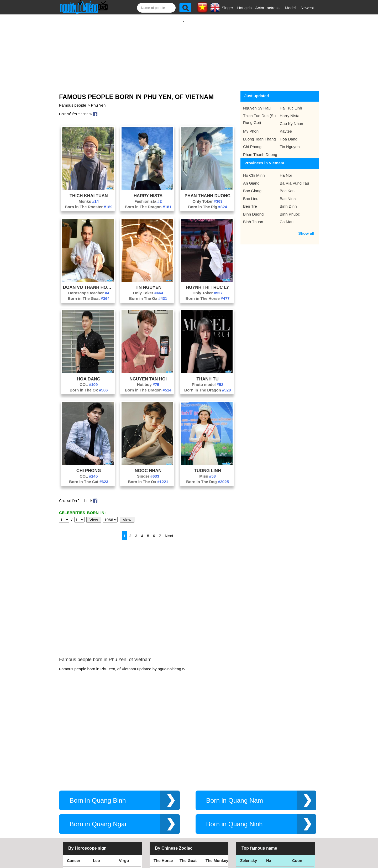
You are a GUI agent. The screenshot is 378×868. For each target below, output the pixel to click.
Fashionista (148, 196)
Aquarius (101, 800)
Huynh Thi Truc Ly (207, 282)
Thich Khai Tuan (89, 190)
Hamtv (272, 812)
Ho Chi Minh (254, 170)
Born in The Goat (89, 293)
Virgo (124, 777)
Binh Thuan (253, 216)
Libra (72, 788)
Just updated (257, 90)
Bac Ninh (288, 193)
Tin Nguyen (148, 282)
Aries (72, 812)
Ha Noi (286, 170)
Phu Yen (98, 100)
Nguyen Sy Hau (257, 103)
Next (169, 530)
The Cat (161, 812)
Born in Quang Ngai (98, 740)
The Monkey (217, 777)
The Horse (163, 777)
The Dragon (190, 812)
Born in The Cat (89, 476)
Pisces (125, 800)
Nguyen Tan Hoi (148, 374)
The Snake (215, 812)
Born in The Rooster (89, 202)
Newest (307, 8)
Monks (89, 196)
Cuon (297, 777)
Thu (296, 788)
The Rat (161, 800)
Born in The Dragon (148, 202)
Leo (96, 777)
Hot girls (245, 8)
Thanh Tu (207, 374)
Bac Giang (252, 185)
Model (290, 8)
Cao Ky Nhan (292, 118)
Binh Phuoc (290, 209)
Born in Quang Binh (98, 716)
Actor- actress (267, 8)
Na (269, 777)
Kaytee (286, 126)
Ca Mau (287, 216)
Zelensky (249, 777)
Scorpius (101, 788)
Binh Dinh (288, 201)
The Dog (187, 788)
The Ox (186, 800)
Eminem (248, 800)
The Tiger (214, 800)
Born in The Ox (148, 293)
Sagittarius (129, 788)
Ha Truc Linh (291, 103)
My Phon (251, 126)
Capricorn (76, 800)
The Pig (213, 788)
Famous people (73, 100)
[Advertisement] (183, 49)
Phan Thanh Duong (208, 190)
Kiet (244, 812)
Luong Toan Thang (259, 134)
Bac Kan (287, 185)
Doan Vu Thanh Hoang (89, 282)
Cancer (74, 777)
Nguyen (299, 800)
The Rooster (165, 788)
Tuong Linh (208, 465)
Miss (208, 471)
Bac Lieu (251, 193)
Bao (270, 788)
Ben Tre (250, 201)
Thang (246, 788)
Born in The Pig (207, 202)
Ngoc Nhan (148, 465)
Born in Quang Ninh (234, 740)
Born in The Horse (208, 293)
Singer (227, 8)
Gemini (126, 812)
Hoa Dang (89, 374)
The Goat (188, 777)
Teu (270, 800)
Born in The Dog (208, 476)
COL (89, 379)
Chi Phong (89, 465)
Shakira (299, 812)
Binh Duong (253, 209)
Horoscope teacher (89, 288)
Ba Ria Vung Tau (295, 178)
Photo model (208, 379)
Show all (306, 228)
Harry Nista (148, 190)
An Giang (251, 178)
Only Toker (208, 196)
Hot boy (148, 379)
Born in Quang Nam (235, 716)
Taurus (99, 812)
